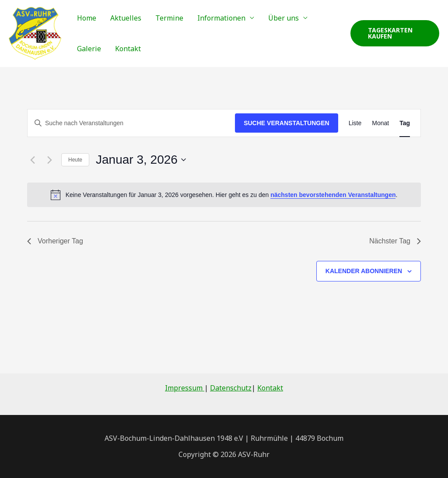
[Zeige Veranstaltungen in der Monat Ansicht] (380, 123)
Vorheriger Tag (55, 241)
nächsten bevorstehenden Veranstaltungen (333, 195)
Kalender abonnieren (364, 271)
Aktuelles (126, 18)
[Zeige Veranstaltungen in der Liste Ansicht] (355, 123)
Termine (169, 18)
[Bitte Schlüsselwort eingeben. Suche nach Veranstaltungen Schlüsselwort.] (131, 123)
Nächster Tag (395, 241)
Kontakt (128, 49)
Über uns (283, 18)
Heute (75, 160)
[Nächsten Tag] (49, 160)
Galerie (89, 49)
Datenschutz (231, 388)
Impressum (185, 388)
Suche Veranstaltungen (287, 123)
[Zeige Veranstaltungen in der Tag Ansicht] (405, 123)
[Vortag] (32, 160)
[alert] (224, 195)
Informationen (221, 18)
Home (87, 18)
